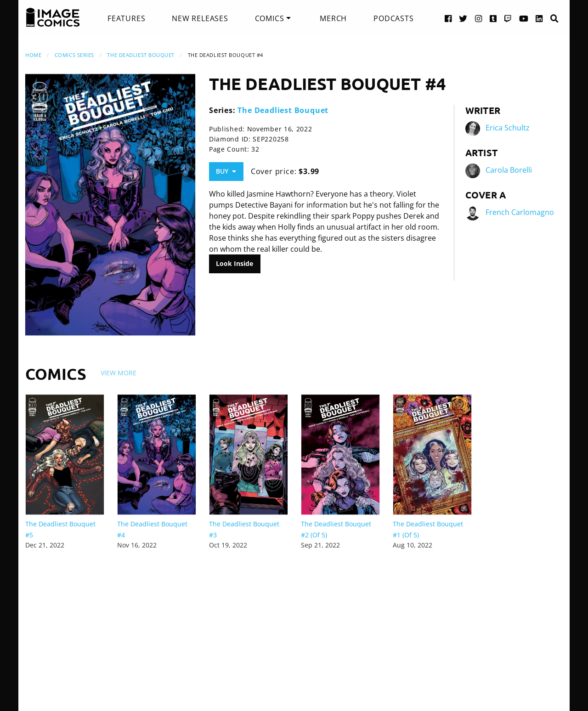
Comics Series (74, 55)
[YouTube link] (524, 18)
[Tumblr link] (493, 18)
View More (119, 373)
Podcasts (393, 18)
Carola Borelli (509, 170)
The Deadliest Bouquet (141, 55)
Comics (270, 18)
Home (33, 55)
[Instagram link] (479, 18)
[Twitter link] (463, 18)
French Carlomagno (520, 212)
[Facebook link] (448, 18)
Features (126, 18)
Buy (226, 171)
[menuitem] (126, 18)
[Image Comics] (53, 17)
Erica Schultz (508, 128)
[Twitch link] (508, 18)
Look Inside (235, 263)
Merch (333, 18)
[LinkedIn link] (539, 18)
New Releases (200, 18)
